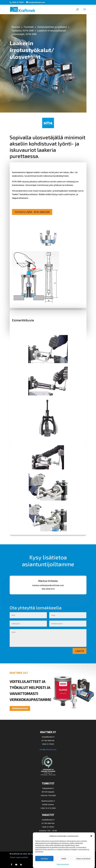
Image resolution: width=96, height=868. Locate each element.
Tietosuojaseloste (63, 864)
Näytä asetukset (83, 859)
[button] (91, 836)
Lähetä (80, 651)
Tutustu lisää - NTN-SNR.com (32, 212)
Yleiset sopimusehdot (19, 857)
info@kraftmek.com (48, 749)
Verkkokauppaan (20, 708)
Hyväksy (44, 859)
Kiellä (64, 859)
